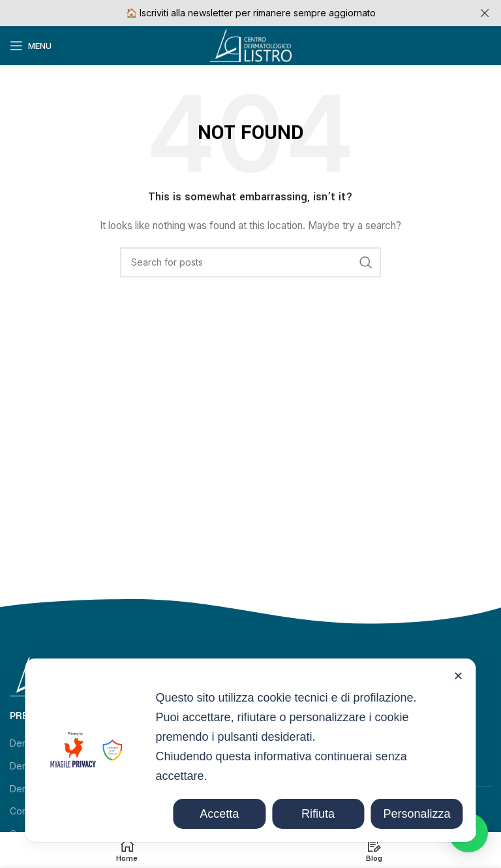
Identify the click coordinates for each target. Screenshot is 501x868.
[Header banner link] (231, 13)
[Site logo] (251, 45)
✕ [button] (458, 676)
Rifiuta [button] (318, 814)
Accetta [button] (219, 814)
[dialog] (250, 750)
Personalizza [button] (417, 814)
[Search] (250, 262)
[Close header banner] (485, 13)
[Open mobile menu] (31, 46)
